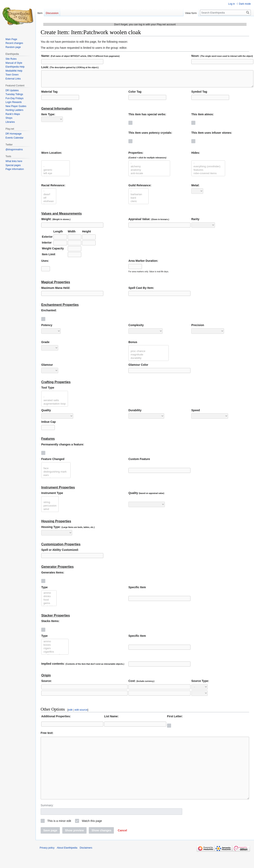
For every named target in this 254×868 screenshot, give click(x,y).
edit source (81, 713)
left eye (56, 176)
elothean (49, 204)
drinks (49, 599)
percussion (50, 509)
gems (49, 606)
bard (139, 201)
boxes (55, 648)
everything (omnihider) (208, 170)
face (56, 471)
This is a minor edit (59, 836)
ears (56, 478)
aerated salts (55, 403)
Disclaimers (86, 863)
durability (149, 361)
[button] (122, 846)
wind (50, 512)
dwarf (49, 198)
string (50, 505)
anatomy (149, 173)
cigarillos (55, 655)
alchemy (149, 170)
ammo (49, 596)
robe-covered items (208, 176)
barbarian (139, 198)
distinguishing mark (56, 475)
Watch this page (92, 836)
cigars (55, 651)
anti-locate (149, 176)
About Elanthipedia (67, 863)
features (208, 173)
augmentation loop (55, 407)
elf (49, 201)
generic (56, 173)
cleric (139, 204)
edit (70, 713)
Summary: (47, 820)
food (49, 603)
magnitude (149, 358)
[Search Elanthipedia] (225, 13)
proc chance (149, 354)
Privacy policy (47, 863)
